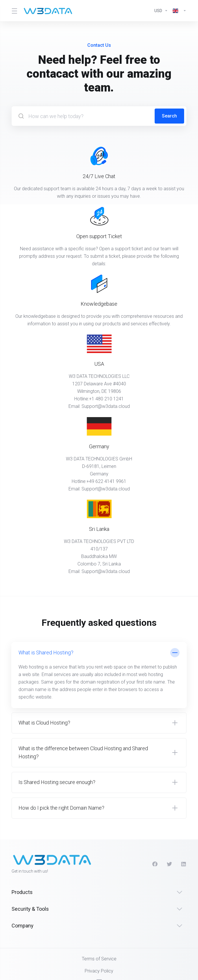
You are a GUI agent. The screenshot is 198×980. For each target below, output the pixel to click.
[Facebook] (155, 864)
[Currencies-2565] (161, 11)
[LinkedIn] (184, 864)
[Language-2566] (178, 11)
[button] (99, 675)
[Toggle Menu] (14, 11)
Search (169, 116)
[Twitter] (169, 864)
